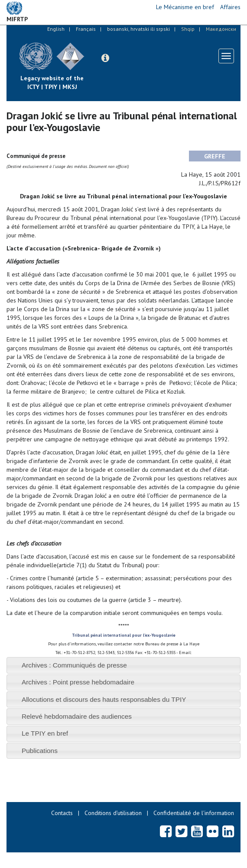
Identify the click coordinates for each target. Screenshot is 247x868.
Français (86, 29)
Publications (40, 751)
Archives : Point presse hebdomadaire (78, 682)
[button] (105, 58)
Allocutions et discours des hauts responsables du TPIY (104, 699)
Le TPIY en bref (45, 733)
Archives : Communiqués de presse (74, 665)
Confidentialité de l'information (194, 813)
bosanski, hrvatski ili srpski (138, 29)
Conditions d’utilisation (113, 813)
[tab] (123, 665)
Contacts (62, 813)
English (56, 29)
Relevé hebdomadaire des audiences (77, 716)
